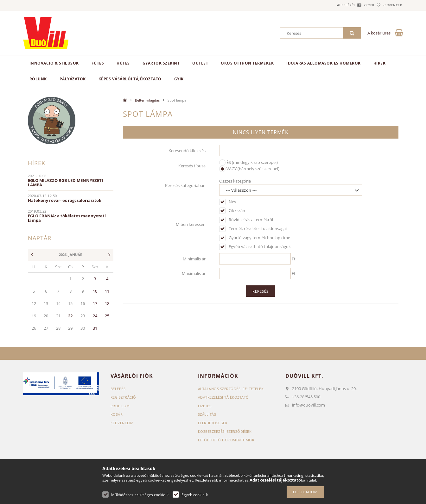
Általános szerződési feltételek (231, 389)
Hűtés (123, 63)
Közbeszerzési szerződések (225, 431)
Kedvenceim (122, 423)
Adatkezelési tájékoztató (223, 397)
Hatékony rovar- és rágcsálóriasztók (65, 200)
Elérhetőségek (213, 423)
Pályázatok (73, 79)
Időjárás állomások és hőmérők (324, 63)
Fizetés (205, 406)
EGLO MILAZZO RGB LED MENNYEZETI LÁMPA (65, 183)
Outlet (200, 63)
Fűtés (98, 63)
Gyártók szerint (161, 63)
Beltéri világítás (147, 100)
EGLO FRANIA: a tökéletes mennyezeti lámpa (67, 218)
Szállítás (207, 414)
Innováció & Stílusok (54, 63)
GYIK (179, 79)
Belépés (330, 5)
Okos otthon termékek (247, 63)
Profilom (120, 406)
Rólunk (38, 79)
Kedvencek (389, 5)
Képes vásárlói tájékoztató (130, 79)
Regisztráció (123, 397)
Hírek (380, 63)
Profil (358, 5)
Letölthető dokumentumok (226, 440)
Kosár (117, 414)
